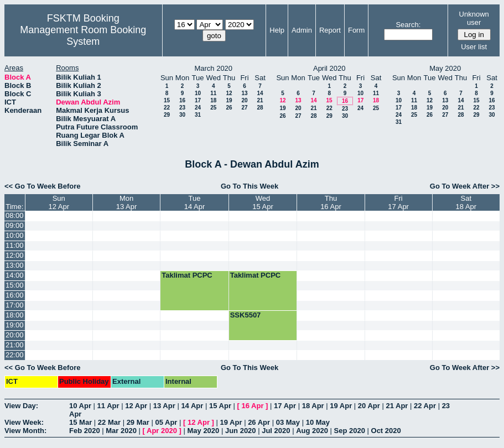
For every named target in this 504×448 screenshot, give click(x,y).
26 (229, 108)
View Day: (21, 406)
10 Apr (80, 406)
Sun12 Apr (59, 202)
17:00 (15, 305)
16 (182, 100)
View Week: (24, 422)
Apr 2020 (162, 431)
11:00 (15, 245)
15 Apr (220, 406)
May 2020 (203, 431)
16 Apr (253, 406)
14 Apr (192, 406)
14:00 (15, 275)
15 (167, 100)
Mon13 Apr (127, 202)
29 (167, 115)
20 (244, 100)
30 (182, 115)
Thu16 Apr (331, 202)
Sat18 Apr (466, 202)
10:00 (15, 235)
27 (244, 108)
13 (244, 93)
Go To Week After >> (465, 186)
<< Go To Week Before (43, 186)
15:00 (15, 285)
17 (198, 100)
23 (182, 108)
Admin (302, 30)
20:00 (15, 335)
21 (260, 100)
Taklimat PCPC (187, 275)
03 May (288, 422)
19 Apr (341, 406)
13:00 (15, 265)
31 (198, 115)
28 (260, 108)
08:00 (15, 215)
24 (198, 108)
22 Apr (425, 406)
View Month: (25, 431)
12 (229, 93)
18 (213, 100)
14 (260, 93)
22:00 (15, 355)
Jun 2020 (241, 431)
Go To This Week (250, 186)
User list (474, 47)
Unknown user (474, 18)
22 (167, 108)
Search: (408, 25)
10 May (318, 422)
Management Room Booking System (83, 36)
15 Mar (80, 422)
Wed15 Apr (263, 202)
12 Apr (136, 406)
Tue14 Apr (195, 202)
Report (330, 30)
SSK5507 (246, 315)
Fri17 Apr (398, 202)
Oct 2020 (386, 431)
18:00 (15, 315)
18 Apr (313, 406)
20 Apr (369, 406)
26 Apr (259, 422)
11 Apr (108, 406)
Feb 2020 (85, 431)
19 (229, 100)
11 (213, 93)
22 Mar (109, 422)
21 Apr (397, 406)
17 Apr (285, 406)
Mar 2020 (121, 431)
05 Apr (166, 422)
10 (198, 93)
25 (213, 108)
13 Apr (164, 406)
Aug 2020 (312, 431)
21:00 (15, 345)
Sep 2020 (350, 431)
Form (356, 30)
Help (277, 30)
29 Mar (138, 422)
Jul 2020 (276, 431)
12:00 (15, 255)
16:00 (15, 295)
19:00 (15, 325)
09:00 (15, 225)
